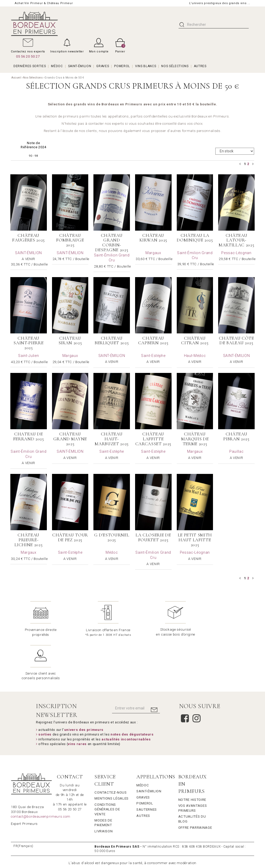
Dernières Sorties (30, 66)
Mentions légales (112, 754)
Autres (143, 772)
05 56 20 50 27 (28, 56)
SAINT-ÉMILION (80, 66)
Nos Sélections (175, 66)
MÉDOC (57, 66)
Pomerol (145, 759)
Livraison (104, 787)
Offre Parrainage (195, 783)
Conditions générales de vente (107, 765)
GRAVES (103, 66)
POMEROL (122, 66)
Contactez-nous (111, 748)
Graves (143, 753)
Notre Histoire (192, 756)
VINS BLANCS (146, 66)
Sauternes (147, 766)
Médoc (143, 741)
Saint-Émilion (149, 747)
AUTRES (200, 66)
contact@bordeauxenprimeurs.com (41, 773)
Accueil (16, 78)
